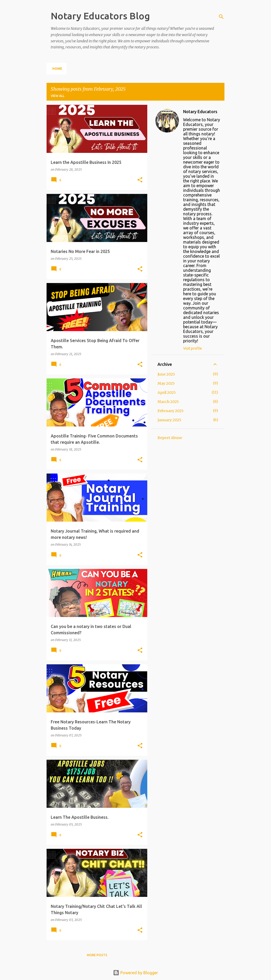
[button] (140, 180)
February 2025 (171, 411)
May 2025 (166, 383)
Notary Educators (200, 112)
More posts (97, 955)
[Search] (221, 17)
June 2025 (166, 374)
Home (57, 69)
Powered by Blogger (135, 973)
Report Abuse (170, 438)
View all (58, 96)
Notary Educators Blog (100, 16)
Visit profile (193, 348)
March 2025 (168, 402)
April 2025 (167, 393)
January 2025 (169, 420)
